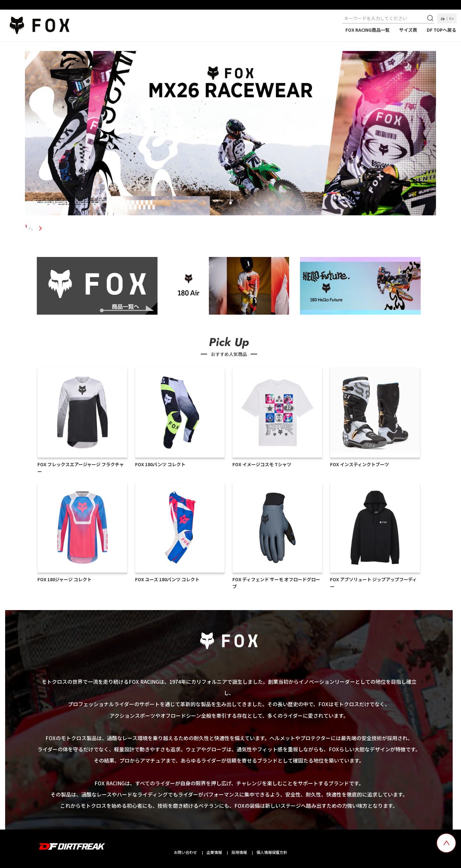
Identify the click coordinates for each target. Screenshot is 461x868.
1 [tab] (40, 228)
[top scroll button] (446, 843)
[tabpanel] (230, 135)
